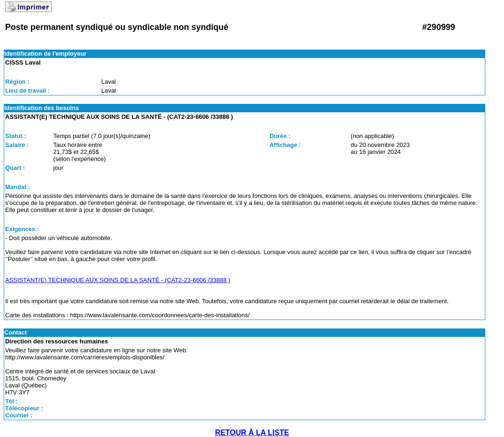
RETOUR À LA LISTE (252, 433)
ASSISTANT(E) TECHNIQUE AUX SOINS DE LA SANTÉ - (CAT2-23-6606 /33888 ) (118, 280)
